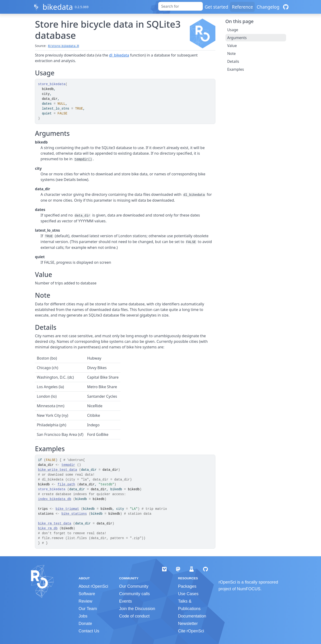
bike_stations (74, 514)
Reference (242, 7)
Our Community (134, 586)
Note (232, 53)
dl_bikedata (119, 55)
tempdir (68, 465)
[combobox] (181, 6)
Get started (216, 7)
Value (232, 46)
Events (125, 601)
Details (233, 61)
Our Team (88, 609)
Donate (85, 624)
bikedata (58, 7)
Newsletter (188, 624)
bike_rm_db (48, 528)
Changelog (268, 7)
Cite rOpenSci (191, 631)
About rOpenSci (93, 586)
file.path (66, 484)
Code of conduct (134, 616)
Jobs (83, 616)
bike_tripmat (67, 509)
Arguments (237, 38)
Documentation (192, 616)
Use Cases (188, 594)
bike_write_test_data (57, 470)
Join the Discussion (137, 609)
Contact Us (89, 631)
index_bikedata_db (55, 499)
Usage (233, 30)
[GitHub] (286, 7)
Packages (187, 586)
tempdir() (83, 159)
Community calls (134, 594)
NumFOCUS (249, 589)
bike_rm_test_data (55, 524)
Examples (236, 69)
